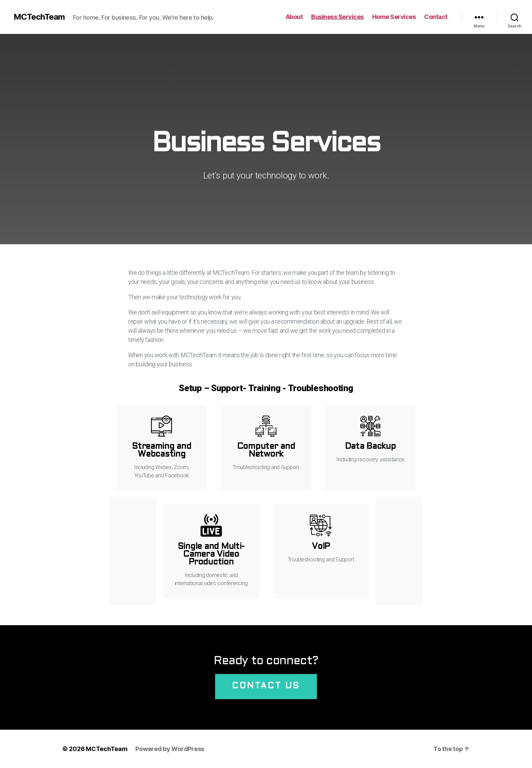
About (294, 17)
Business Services (337, 17)
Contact (436, 17)
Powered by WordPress (170, 749)
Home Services (394, 17)
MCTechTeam (39, 17)
